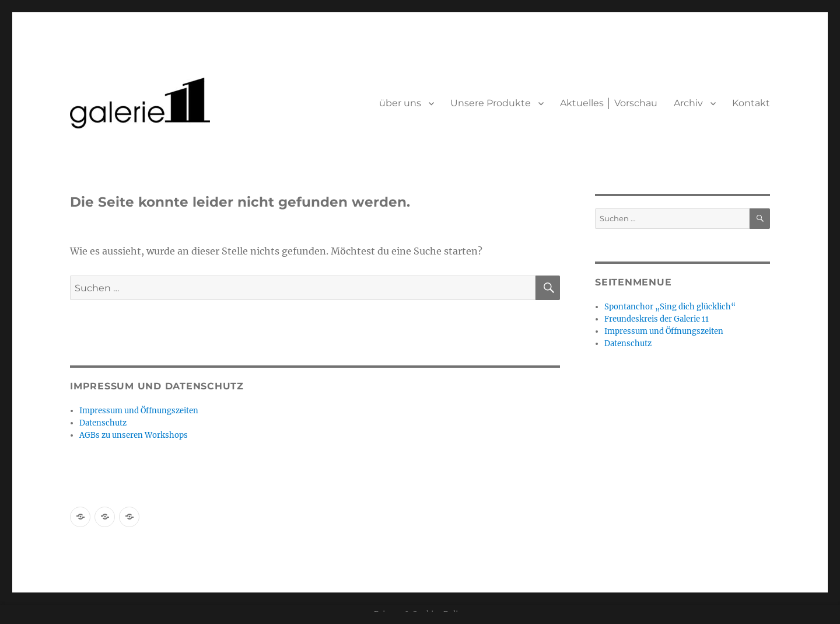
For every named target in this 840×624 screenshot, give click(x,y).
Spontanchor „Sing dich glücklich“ (670, 307)
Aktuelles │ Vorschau (609, 103)
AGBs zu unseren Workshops (134, 435)
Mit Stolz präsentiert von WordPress (206, 554)
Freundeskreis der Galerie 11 (657, 319)
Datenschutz (103, 423)
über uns (400, 103)
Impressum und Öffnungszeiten (139, 411)
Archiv (688, 103)
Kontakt (751, 103)
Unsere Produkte (491, 103)
